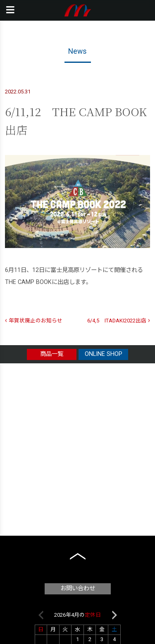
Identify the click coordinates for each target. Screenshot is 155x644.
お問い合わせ (78, 588)
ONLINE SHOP (104, 354)
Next (114, 615)
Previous (41, 615)
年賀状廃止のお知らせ (36, 321)
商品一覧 (52, 354)
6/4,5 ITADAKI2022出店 (117, 321)
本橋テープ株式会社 (77, 10)
